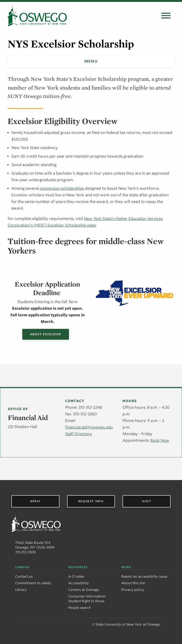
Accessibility (79, 583)
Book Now (160, 440)
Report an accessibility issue (144, 576)
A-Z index (76, 576)
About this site (133, 583)
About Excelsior (46, 334)
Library (21, 590)
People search (80, 608)
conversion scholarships (62, 188)
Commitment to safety (33, 583)
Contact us (24, 576)
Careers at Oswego (84, 590)
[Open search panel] (166, 16)
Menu (91, 61)
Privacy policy (133, 590)
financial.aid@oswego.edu (89, 427)
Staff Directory (79, 434)
